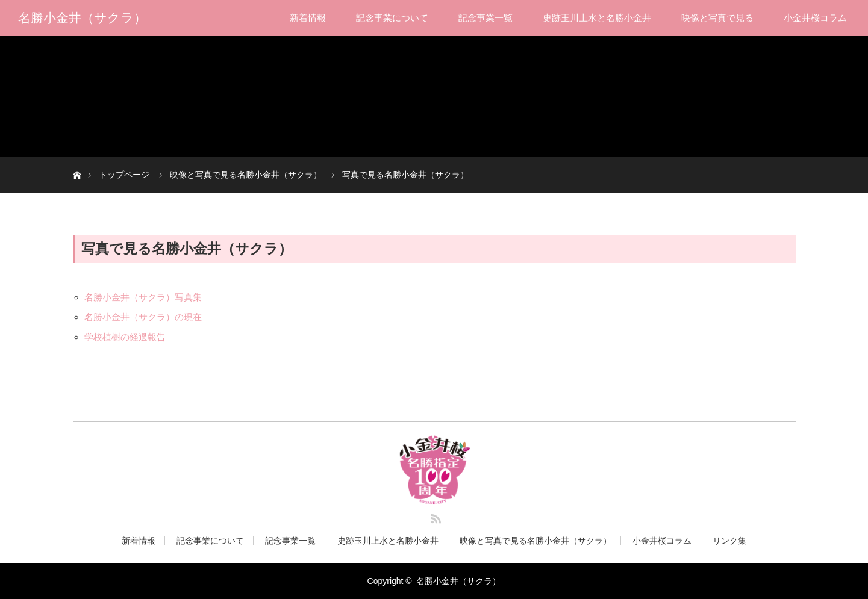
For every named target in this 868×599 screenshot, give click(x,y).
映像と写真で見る (717, 18)
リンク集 (729, 541)
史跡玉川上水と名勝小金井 (597, 18)
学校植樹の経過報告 (125, 337)
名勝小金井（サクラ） (82, 18)
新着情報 (308, 18)
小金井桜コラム (815, 18)
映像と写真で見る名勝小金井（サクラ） (535, 541)
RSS (434, 517)
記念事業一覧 (486, 18)
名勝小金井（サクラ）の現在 (143, 317)
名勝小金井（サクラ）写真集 (143, 297)
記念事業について (392, 18)
